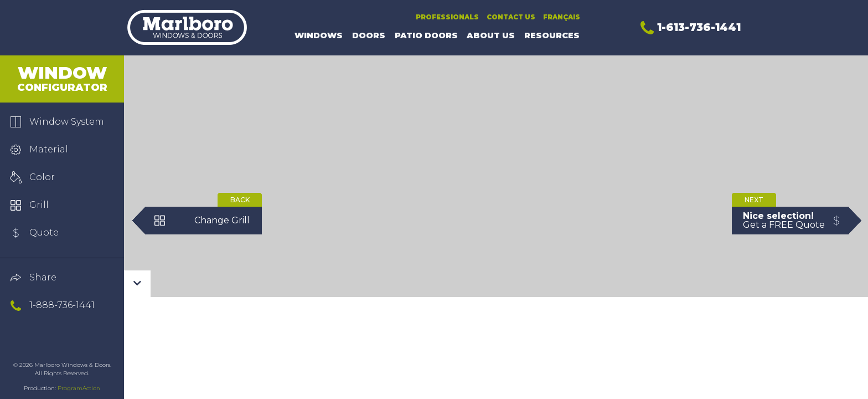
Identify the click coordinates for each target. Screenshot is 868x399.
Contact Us (511, 17)
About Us (491, 35)
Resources (552, 35)
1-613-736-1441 (691, 27)
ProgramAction (79, 388)
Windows (319, 35)
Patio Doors (426, 35)
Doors (369, 35)
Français (562, 17)
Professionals (447, 17)
